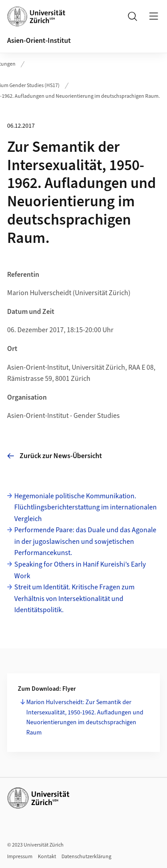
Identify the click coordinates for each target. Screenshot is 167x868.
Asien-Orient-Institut (39, 41)
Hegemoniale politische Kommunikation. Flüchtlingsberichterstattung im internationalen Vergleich (86, 507)
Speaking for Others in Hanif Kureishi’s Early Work (80, 570)
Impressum (20, 857)
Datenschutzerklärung (86, 857)
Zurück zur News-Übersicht (55, 456)
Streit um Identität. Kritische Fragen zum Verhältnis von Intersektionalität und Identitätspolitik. (74, 599)
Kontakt (47, 857)
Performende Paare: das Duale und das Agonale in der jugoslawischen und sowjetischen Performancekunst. (85, 541)
